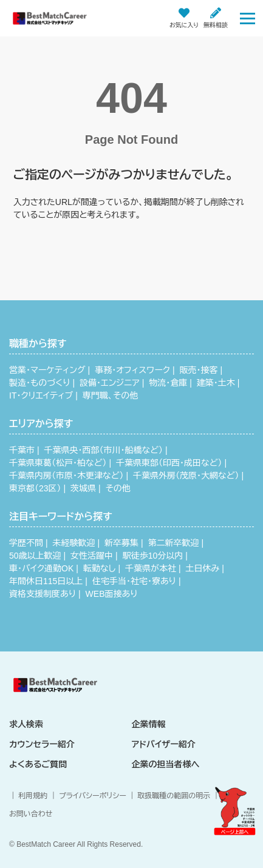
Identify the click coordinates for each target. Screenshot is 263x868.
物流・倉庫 (168, 383)
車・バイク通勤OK (41, 568)
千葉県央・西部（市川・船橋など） (104, 450)
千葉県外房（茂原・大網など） (186, 476)
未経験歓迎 (74, 543)
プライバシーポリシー (93, 796)
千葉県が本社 (151, 568)
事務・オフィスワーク (132, 370)
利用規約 (33, 796)
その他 (118, 488)
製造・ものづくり (40, 383)
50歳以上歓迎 (35, 556)
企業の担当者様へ (166, 764)
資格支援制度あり (43, 594)
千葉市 (22, 450)
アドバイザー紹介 (164, 744)
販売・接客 (199, 370)
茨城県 (83, 488)
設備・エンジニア (110, 383)
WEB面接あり (112, 594)
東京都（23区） (35, 488)
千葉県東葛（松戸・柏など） (58, 463)
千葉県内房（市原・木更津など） (66, 476)
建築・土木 (216, 383)
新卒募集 (121, 543)
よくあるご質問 (38, 764)
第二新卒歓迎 (174, 543)
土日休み (203, 568)
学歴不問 (26, 543)
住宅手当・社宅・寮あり (134, 581)
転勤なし (100, 568)
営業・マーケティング (47, 370)
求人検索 (26, 724)
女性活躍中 (92, 556)
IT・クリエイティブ (41, 395)
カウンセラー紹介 (42, 744)
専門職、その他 (111, 395)
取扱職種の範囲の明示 (174, 796)
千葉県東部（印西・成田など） (169, 463)
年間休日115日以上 (46, 581)
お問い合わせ (31, 814)
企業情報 (149, 724)
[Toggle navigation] (248, 18)
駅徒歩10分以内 (153, 556)
